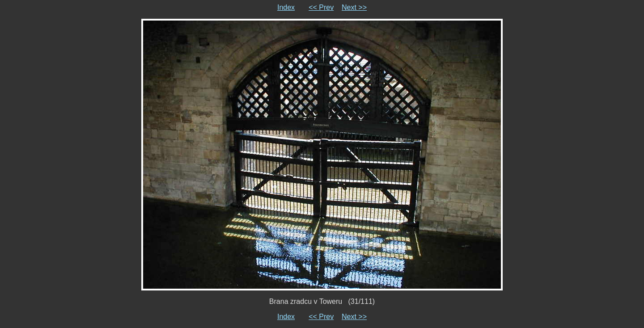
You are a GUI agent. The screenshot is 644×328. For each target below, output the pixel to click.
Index (286, 7)
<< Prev (321, 7)
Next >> (354, 7)
